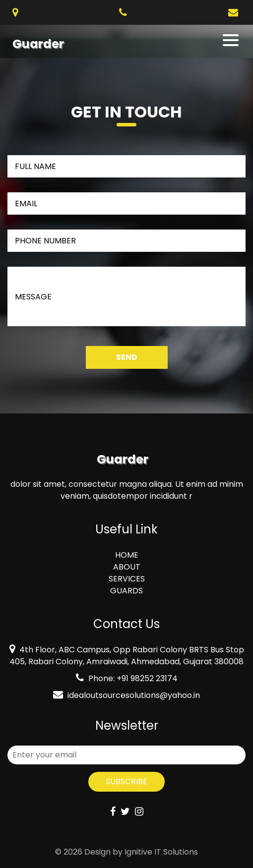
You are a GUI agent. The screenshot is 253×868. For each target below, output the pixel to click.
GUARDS (126, 591)
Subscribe (126, 781)
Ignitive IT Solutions (161, 852)
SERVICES (127, 579)
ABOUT (127, 567)
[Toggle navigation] (231, 40)
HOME (127, 555)
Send (127, 357)
